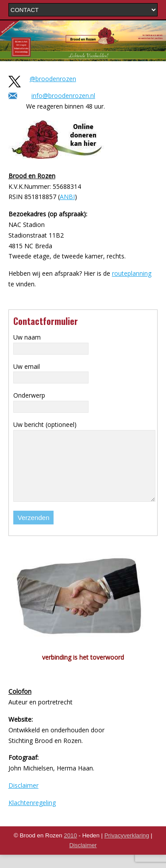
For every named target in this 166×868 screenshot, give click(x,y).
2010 (70, 849)
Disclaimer (23, 799)
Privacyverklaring (127, 849)
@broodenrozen (53, 79)
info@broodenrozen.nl (63, 96)
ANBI (67, 197)
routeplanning (132, 273)
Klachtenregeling (32, 816)
